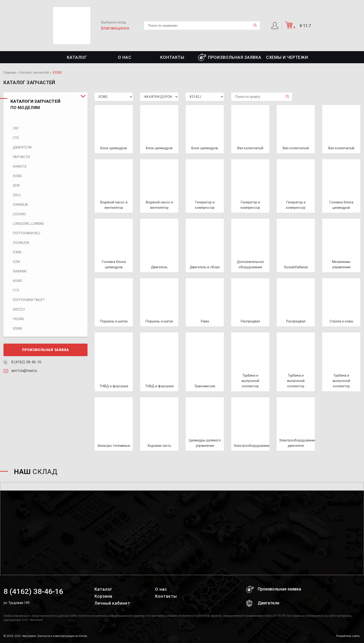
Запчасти (21, 157)
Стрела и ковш (341, 321)
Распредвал (250, 321)
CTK (16, 138)
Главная (10, 73)
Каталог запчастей (34, 73)
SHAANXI (20, 271)
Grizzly (19, 309)
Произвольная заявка (230, 57)
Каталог (77, 57)
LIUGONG (19, 214)
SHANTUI (19, 166)
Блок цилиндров (114, 148)
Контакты (172, 57)
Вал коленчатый (250, 148)
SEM (16, 186)
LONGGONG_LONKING (28, 224)
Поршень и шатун (114, 321)
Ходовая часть (159, 446)
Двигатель (159, 267)
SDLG (17, 195)
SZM (16, 262)
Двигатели (22, 147)
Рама (205, 321)
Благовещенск (115, 28)
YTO (16, 290)
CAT (16, 128)
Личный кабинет (112, 603)
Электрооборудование (252, 446)
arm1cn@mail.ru (20, 371)
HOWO (18, 281)
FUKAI (17, 252)
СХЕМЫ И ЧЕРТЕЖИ (287, 57)
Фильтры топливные (114, 446)
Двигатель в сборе (205, 267)
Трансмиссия (205, 386)
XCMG (17, 176)
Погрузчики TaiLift (29, 300)
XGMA (17, 328)
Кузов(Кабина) (296, 267)
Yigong (18, 319)
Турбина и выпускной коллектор (250, 381)
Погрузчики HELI (26, 233)
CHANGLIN (20, 205)
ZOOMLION (21, 243)
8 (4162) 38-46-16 (22, 362)
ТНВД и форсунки (114, 386)
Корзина (103, 596)
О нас (125, 57)
